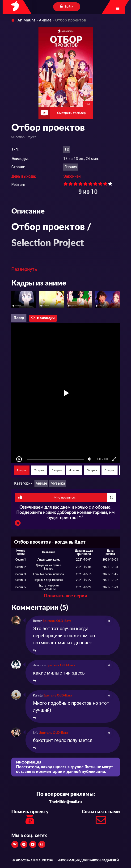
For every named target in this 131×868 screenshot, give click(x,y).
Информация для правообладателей (88, 860)
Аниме (41, 483)
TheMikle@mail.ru (65, 802)
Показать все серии (66, 596)
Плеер (19, 318)
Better (38, 621)
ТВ (67, 149)
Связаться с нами (101, 818)
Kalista (38, 695)
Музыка (58, 483)
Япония (71, 167)
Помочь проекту (30, 818)
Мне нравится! (67, 497)
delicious (39, 665)
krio (36, 732)
